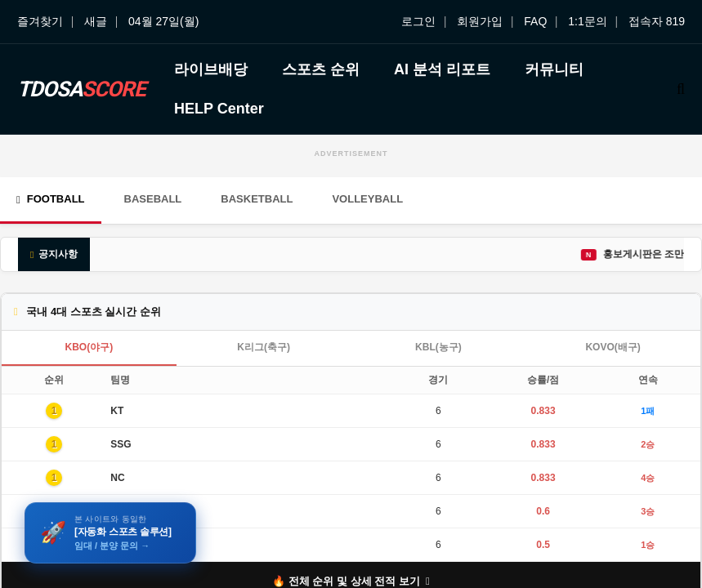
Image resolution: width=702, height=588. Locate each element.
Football (51, 199)
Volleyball (367, 199)
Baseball (153, 199)
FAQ (535, 21)
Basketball (257, 199)
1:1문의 (587, 21)
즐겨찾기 (40, 21)
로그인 (418, 21)
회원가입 (480, 21)
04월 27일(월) (163, 21)
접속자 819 (657, 21)
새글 (96, 21)
